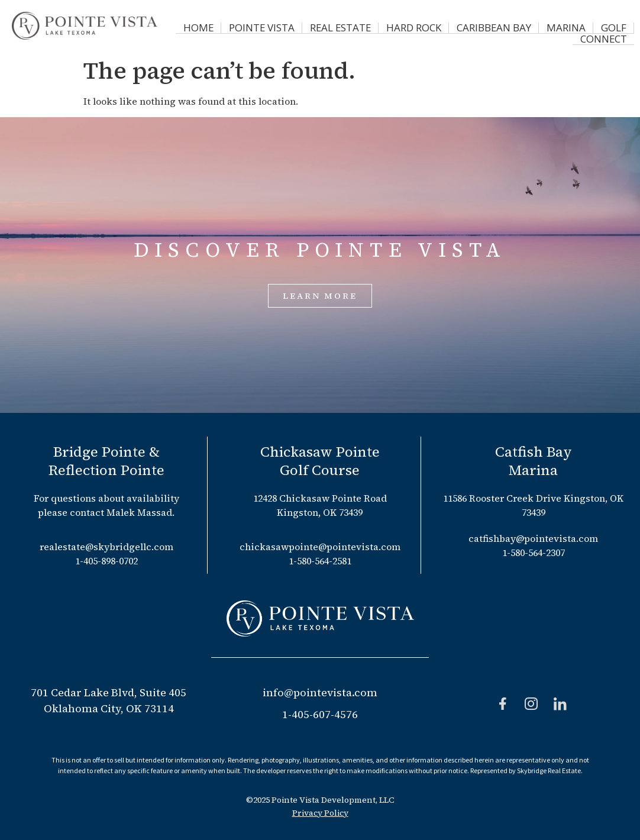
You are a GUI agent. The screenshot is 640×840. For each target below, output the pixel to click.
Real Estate (320, 26)
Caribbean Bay (458, 26)
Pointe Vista (250, 26)
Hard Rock (387, 26)
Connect (607, 26)
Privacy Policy (320, 813)
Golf (562, 26)
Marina (521, 26)
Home (193, 26)
